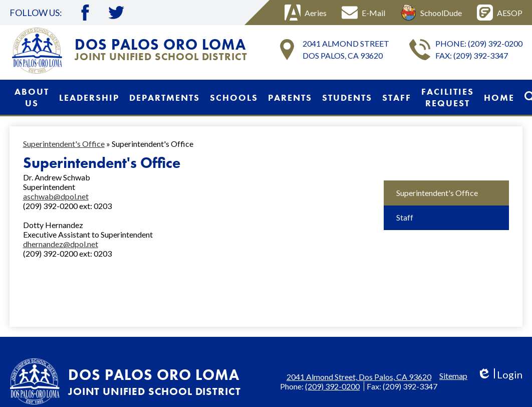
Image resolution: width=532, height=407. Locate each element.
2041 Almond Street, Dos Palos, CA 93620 (359, 377)
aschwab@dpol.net (56, 196)
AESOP (500, 13)
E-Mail (363, 13)
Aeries (306, 13)
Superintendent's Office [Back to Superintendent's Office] (64, 144)
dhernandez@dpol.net (61, 244)
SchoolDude (431, 13)
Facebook (85, 13)
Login (500, 375)
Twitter (116, 13)
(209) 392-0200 (495, 43)
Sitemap (453, 376)
